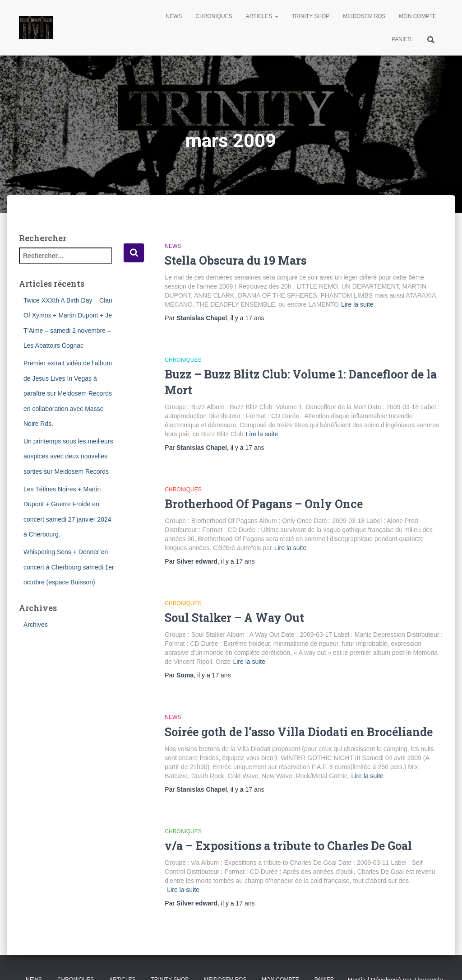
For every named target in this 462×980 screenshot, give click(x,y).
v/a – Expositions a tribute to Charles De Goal (288, 846)
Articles (262, 16)
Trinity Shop (311, 16)
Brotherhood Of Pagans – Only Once (264, 504)
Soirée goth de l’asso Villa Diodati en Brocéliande (299, 732)
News (174, 16)
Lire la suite (357, 304)
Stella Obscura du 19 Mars (236, 260)
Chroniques (214, 16)
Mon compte (418, 16)
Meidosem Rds (364, 16)
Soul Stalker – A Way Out (234, 618)
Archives (36, 625)
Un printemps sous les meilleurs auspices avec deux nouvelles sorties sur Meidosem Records (68, 456)
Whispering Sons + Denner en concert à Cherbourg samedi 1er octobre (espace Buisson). (69, 567)
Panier (402, 39)
